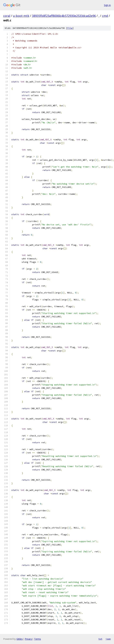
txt (100, 639)
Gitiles (20, 639)
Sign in (107, 5)
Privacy (28, 639)
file (70, 28)
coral (7, 16)
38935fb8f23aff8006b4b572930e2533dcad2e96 (64, 16)
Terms (38, 639)
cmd (105, 16)
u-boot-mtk (21, 16)
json (108, 639)
